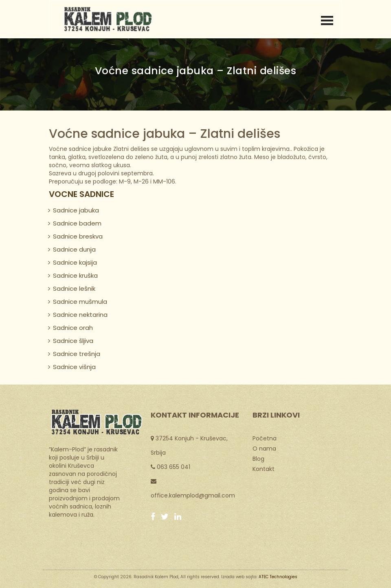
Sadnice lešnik (74, 288)
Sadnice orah (73, 328)
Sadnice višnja (74, 367)
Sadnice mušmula (80, 302)
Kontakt (264, 469)
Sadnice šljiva (73, 341)
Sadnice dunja (74, 249)
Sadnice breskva (78, 236)
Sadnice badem (77, 223)
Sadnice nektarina (80, 315)
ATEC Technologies (278, 577)
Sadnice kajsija (75, 262)
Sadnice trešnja (77, 354)
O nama (264, 448)
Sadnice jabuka (76, 210)
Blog (258, 458)
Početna (265, 438)
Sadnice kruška (75, 275)
